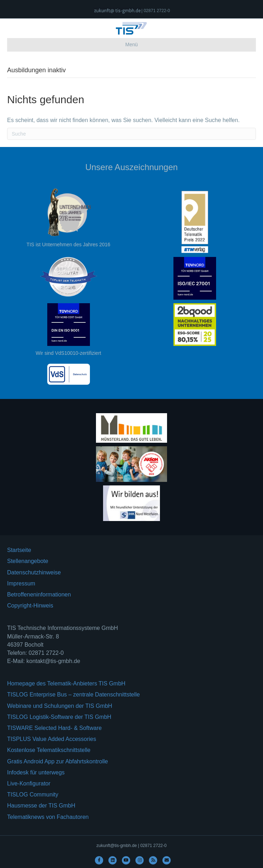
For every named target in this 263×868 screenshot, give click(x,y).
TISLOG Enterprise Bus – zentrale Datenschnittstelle (74, 695)
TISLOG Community (33, 795)
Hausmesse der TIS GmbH (41, 806)
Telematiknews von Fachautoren (48, 817)
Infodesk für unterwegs (36, 772)
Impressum (21, 583)
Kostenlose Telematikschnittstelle (49, 750)
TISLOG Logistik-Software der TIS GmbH (59, 717)
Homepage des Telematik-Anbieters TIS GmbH (66, 683)
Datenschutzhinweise (34, 572)
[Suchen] (131, 134)
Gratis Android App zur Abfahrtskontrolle (58, 761)
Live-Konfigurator (29, 783)
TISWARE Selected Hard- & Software (54, 728)
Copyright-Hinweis (30, 606)
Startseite (19, 550)
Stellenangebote (28, 561)
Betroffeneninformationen (39, 595)
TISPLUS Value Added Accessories (52, 739)
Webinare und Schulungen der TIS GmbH (60, 706)
